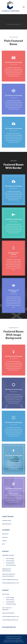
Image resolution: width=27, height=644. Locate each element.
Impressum (5, 537)
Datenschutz (5, 534)
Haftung (4, 541)
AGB (3, 544)
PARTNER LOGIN (7, 524)
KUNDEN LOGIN (7, 520)
